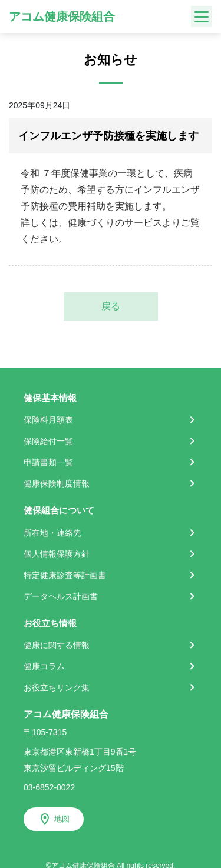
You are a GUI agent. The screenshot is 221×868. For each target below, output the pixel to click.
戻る (111, 306)
